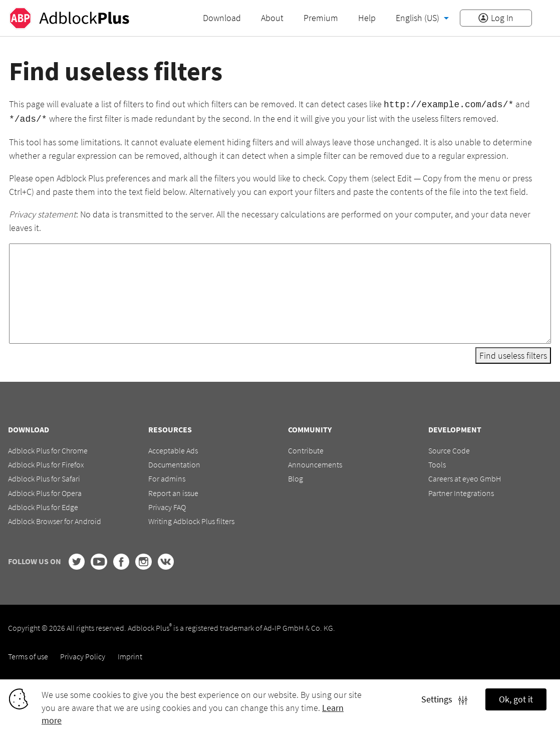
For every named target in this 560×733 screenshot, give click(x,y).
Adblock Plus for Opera (45, 491)
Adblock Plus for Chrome (48, 448)
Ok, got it (516, 699)
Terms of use (28, 654)
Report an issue (173, 491)
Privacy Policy (83, 654)
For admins (167, 477)
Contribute (306, 448)
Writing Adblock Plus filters (191, 520)
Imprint (130, 654)
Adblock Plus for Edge (43, 505)
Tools (437, 462)
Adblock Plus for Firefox (46, 462)
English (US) (418, 18)
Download (222, 18)
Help (367, 18)
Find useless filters (513, 353)
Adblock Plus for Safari (44, 477)
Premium (321, 18)
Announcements (315, 462)
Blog (296, 477)
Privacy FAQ (167, 505)
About (272, 18)
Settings (444, 699)
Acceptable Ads (173, 448)
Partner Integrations (461, 491)
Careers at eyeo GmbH (465, 477)
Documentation (174, 462)
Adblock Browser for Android (55, 520)
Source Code (449, 448)
